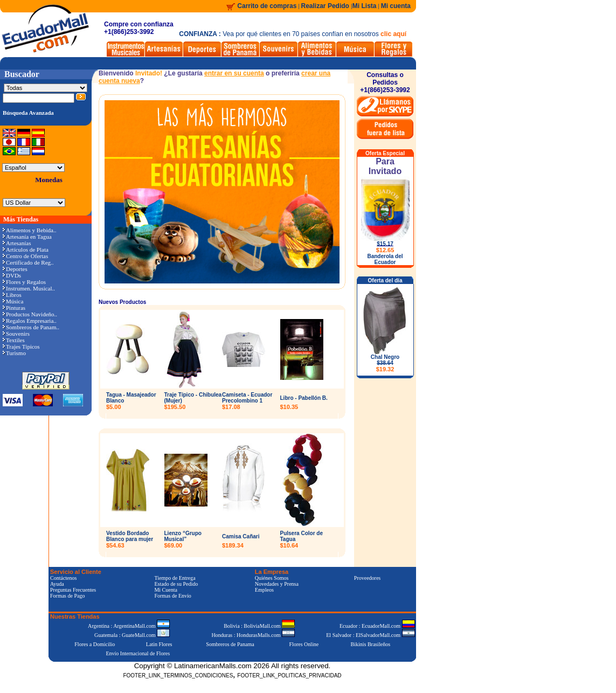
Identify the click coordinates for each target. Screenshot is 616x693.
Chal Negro (385, 363)
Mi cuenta (396, 6)
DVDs (12, 275)
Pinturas (14, 308)
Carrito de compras (267, 6)
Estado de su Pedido (176, 584)
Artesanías (17, 243)
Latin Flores (159, 644)
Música (13, 301)
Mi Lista (365, 6)
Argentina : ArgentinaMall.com (129, 626)
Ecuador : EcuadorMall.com (377, 626)
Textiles (14, 340)
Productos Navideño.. (30, 314)
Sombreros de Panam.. (31, 327)
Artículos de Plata (26, 250)
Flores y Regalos (24, 282)
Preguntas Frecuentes (73, 590)
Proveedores (367, 578)
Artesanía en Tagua (27, 237)
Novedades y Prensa (277, 584)
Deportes (15, 269)
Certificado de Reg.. (28, 262)
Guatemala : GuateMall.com (132, 635)
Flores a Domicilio (95, 644)
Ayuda (57, 584)
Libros (12, 295)
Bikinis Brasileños (371, 644)
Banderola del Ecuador (385, 259)
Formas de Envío (172, 596)
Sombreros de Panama (230, 644)
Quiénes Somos (272, 578)
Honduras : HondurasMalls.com (253, 635)
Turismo (14, 353)
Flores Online (304, 644)
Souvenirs (16, 334)
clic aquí (393, 34)
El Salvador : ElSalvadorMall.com (370, 635)
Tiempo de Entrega (175, 578)
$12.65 (385, 250)
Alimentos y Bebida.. (30, 230)
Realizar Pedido (326, 6)
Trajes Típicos (21, 346)
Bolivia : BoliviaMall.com (259, 626)
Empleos (264, 590)
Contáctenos (63, 578)
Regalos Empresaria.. (30, 321)
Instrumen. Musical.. (29, 288)
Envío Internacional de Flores (138, 653)
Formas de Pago (67, 596)
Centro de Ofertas (25, 256)
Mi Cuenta (166, 590)
